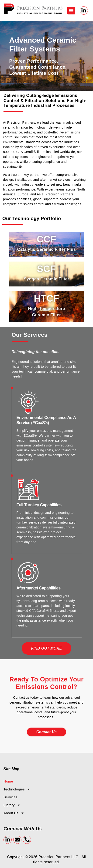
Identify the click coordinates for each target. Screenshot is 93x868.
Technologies (17, 789)
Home (8, 781)
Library (12, 805)
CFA (20, 152)
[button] (71, 11)
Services (10, 797)
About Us (14, 813)
